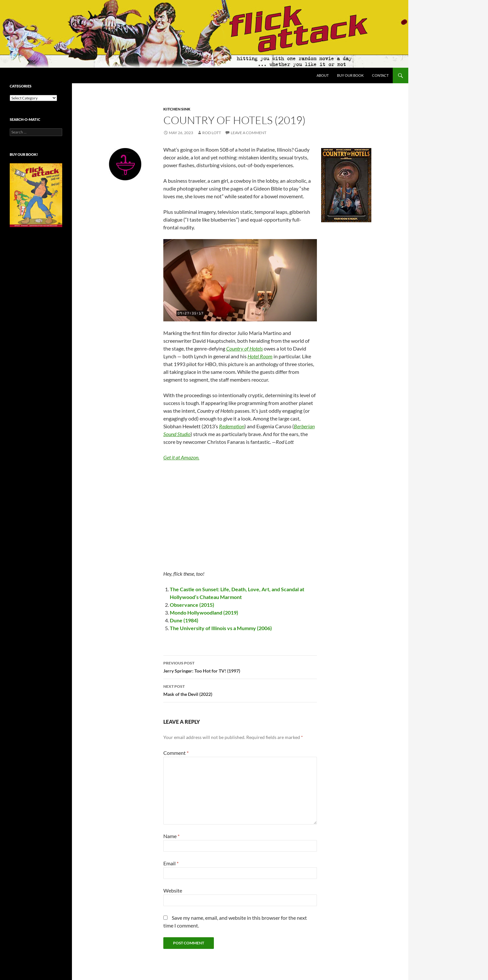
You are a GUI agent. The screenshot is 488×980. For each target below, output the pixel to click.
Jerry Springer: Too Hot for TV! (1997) (240, 666)
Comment (176, 753)
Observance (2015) (192, 605)
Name (171, 836)
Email (171, 863)
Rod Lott (212, 133)
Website (173, 890)
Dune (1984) (184, 620)
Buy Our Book (350, 75)
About (323, 75)
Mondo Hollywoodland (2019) (204, 612)
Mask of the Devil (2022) (240, 690)
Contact (380, 75)
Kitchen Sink (177, 109)
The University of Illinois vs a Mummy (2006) (221, 628)
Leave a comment (249, 133)
